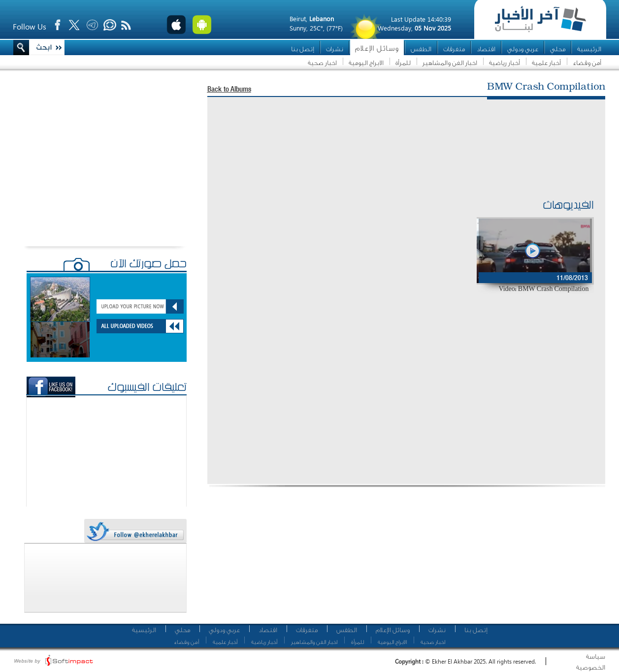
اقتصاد (486, 49)
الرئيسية (589, 49)
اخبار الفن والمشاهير (450, 63)
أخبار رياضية (505, 63)
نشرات (335, 49)
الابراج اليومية (366, 63)
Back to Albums (229, 90)
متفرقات (454, 49)
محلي (558, 49)
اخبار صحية (322, 63)
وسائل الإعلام (377, 48)
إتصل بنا (303, 49)
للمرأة (403, 63)
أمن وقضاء (587, 63)
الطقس (421, 49)
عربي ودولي (523, 49)
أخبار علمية (546, 63)
